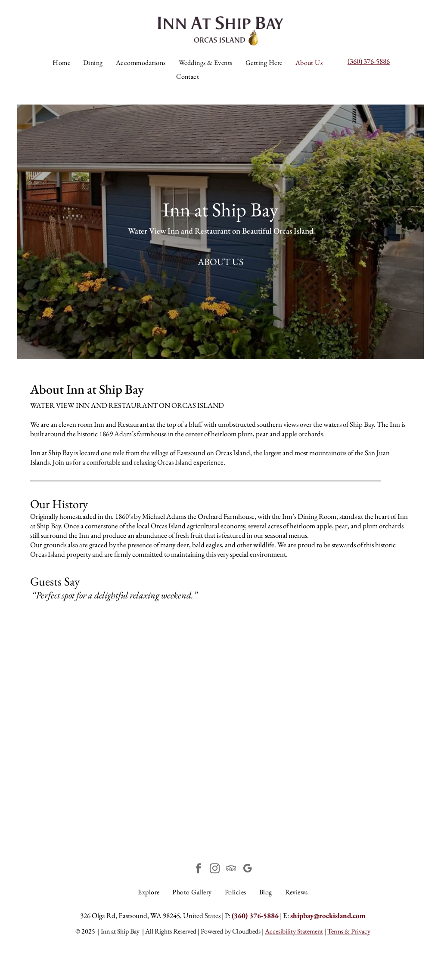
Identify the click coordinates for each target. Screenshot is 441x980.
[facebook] (198, 869)
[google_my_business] (247, 869)
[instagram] (215, 869)
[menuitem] (61, 63)
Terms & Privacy (349, 931)
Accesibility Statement (294, 931)
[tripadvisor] (231, 869)
